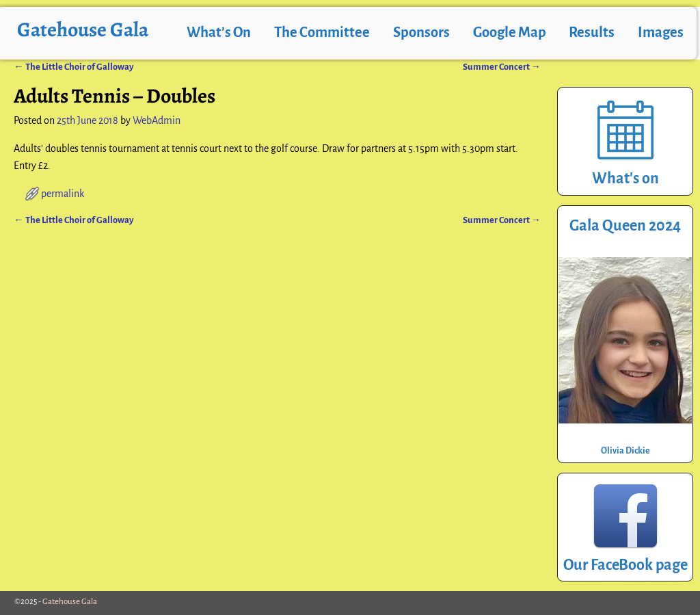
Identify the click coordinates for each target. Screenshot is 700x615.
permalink (63, 194)
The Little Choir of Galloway (73, 67)
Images (661, 32)
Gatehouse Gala (83, 29)
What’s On (219, 32)
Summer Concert (502, 67)
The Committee (322, 32)
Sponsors (421, 32)
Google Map (510, 32)
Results (592, 32)
